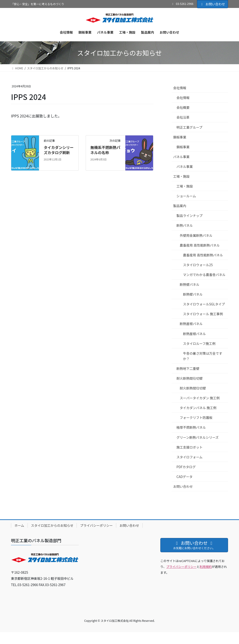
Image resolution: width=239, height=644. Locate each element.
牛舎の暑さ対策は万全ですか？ (203, 356)
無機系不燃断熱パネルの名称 (105, 150)
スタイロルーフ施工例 (199, 343)
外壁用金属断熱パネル (196, 235)
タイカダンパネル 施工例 (198, 408)
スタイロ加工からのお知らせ (52, 525)
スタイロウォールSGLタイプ (204, 304)
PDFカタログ (186, 467)
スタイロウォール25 (198, 265)
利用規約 (206, 567)
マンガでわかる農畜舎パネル (204, 275)
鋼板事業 (180, 137)
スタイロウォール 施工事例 (203, 314)
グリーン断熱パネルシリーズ (198, 437)
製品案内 (180, 206)
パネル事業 (181, 157)
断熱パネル (185, 225)
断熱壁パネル (190, 284)
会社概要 (183, 107)
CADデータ (185, 477)
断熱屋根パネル (191, 324)
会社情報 (180, 88)
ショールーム (186, 196)
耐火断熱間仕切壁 (190, 378)
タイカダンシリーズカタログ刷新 (59, 150)
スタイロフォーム (190, 457)
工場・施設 (181, 176)
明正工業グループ (189, 127)
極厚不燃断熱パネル (191, 427)
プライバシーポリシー (96, 525)
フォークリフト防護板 (196, 418)
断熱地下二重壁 (188, 368)
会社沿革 (183, 117)
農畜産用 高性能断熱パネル (200, 245)
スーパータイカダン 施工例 (200, 398)
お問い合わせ (213, 4)
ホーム (19, 525)
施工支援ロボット (190, 447)
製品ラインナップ (190, 216)
